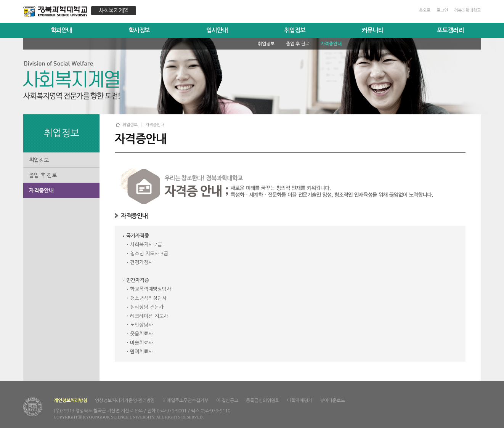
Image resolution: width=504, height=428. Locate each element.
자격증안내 (41, 191)
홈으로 (425, 10)
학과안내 (61, 30)
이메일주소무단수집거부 (185, 401)
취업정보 (295, 30)
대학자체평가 (300, 401)
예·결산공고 (227, 401)
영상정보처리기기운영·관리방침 (125, 401)
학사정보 (139, 30)
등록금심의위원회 (263, 401)
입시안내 (217, 30)
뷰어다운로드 (332, 401)
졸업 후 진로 (43, 175)
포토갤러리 (450, 30)
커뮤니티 (372, 30)
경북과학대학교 (467, 10)
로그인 (442, 10)
